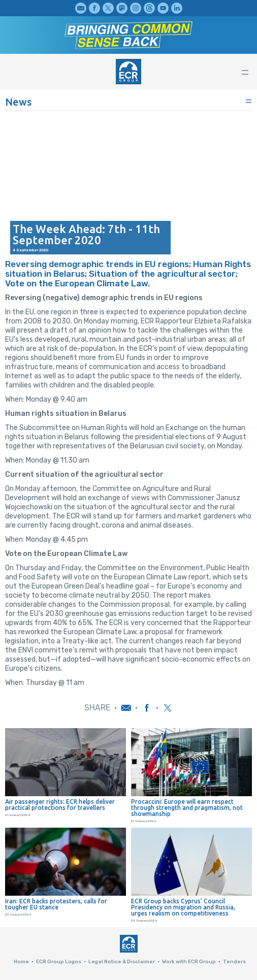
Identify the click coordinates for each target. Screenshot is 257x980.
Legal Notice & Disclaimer (122, 962)
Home (21, 962)
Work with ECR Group (189, 962)
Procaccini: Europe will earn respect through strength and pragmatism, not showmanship (187, 808)
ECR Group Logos (59, 962)
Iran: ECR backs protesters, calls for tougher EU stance (56, 904)
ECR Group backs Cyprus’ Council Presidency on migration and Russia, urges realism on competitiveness (183, 907)
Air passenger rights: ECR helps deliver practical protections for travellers (60, 805)
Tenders (234, 962)
